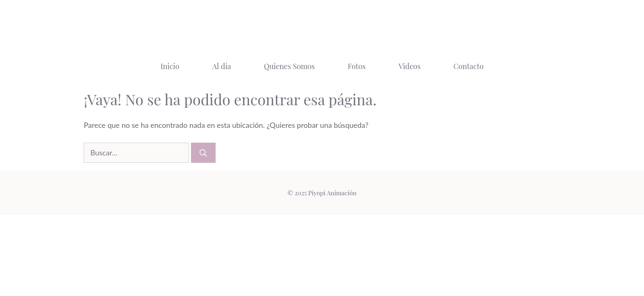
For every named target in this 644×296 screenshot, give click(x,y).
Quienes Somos (289, 66)
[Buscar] (203, 153)
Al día (222, 66)
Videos (409, 66)
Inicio (170, 66)
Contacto (468, 66)
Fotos (356, 66)
